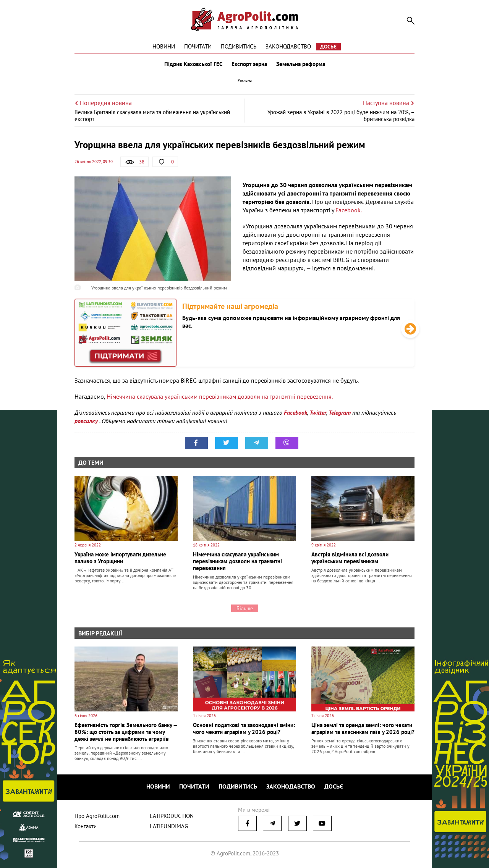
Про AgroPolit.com (97, 816)
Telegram (340, 412)
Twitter (318, 412)
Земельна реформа (301, 64)
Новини (164, 46)
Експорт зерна (249, 64)
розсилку (87, 421)
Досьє (328, 47)
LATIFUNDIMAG (169, 826)
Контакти (86, 826)
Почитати (198, 46)
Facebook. (349, 210)
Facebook (296, 412)
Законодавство (288, 46)
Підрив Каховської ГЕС (193, 64)
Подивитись (239, 46)
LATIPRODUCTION (172, 816)
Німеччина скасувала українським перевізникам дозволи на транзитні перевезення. (220, 396)
